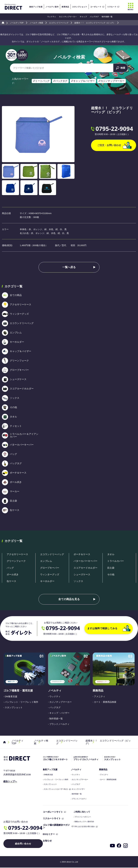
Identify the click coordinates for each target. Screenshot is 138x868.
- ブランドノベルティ (59, 724)
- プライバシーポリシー (82, 817)
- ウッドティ (54, 696)
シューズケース (82, 574)
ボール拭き (13, 574)
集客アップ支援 (50, 769)
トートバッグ (42, 81)
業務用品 (98, 691)
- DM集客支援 (10, 696)
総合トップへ (10, 781)
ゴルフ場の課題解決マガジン (56, 826)
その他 (111, 574)
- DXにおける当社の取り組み (84, 826)
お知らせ (47, 841)
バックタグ (61, 81)
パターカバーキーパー (86, 561)
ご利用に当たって (82, 812)
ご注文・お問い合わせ (115, 145)
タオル (111, 554)
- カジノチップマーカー (60, 702)
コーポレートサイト (53, 812)
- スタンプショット (13, 707)
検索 (121, 68)
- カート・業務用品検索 (104, 702)
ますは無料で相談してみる (109, 629)
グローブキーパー (50, 568)
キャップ (83, 17)
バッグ (10, 568)
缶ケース (11, 581)
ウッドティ (52, 17)
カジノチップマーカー (68, 17)
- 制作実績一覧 (55, 719)
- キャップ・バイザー (59, 713)
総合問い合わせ (23, 844)
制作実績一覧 (107, 17)
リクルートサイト (52, 818)
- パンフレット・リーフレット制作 (21, 702)
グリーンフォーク (16, 561)
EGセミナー (49, 834)
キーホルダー (47, 581)
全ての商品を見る (69, 599)
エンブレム (46, 561)
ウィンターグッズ (50, 574)
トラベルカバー (116, 561)
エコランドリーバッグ (52, 554)
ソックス (78, 581)
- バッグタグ (54, 707)
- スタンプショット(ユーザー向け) (55, 789)
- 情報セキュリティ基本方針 (84, 822)
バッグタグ (94, 17)
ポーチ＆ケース (82, 554)
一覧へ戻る (69, 267)
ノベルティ (55, 691)
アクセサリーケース (17, 554)
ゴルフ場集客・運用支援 (18, 691)
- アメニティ (99, 696)
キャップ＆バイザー (84, 81)
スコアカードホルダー (86, 568)
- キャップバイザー (78, 789)
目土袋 (111, 568)
